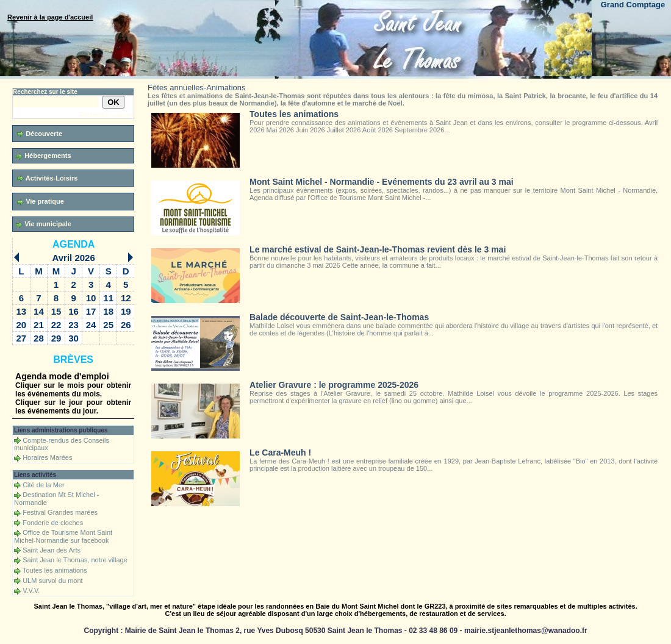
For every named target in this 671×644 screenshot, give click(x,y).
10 (91, 298)
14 (39, 311)
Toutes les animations (55, 570)
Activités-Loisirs (47, 178)
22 (56, 325)
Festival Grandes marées (60, 512)
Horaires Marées (47, 457)
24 (91, 325)
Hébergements (43, 156)
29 (56, 338)
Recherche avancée (106, 115)
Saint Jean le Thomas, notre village (75, 560)
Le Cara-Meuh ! (280, 453)
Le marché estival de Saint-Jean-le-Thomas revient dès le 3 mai (378, 249)
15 (56, 311)
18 (108, 311)
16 (74, 311)
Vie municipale (44, 224)
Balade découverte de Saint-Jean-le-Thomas (339, 317)
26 (126, 325)
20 (22, 325)
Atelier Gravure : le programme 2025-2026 (334, 385)
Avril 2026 (73, 258)
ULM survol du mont (52, 581)
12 (126, 298)
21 (39, 325)
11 (108, 298)
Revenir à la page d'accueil (50, 17)
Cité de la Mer (43, 485)
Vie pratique (41, 202)
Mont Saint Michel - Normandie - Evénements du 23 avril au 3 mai (382, 182)
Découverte (40, 134)
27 (22, 338)
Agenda (74, 244)
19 (126, 311)
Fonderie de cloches (53, 523)
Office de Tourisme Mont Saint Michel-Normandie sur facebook (63, 536)
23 (74, 325)
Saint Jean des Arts (52, 550)
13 (22, 311)
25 (108, 325)
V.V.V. (31, 590)
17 (91, 311)
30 (74, 338)
